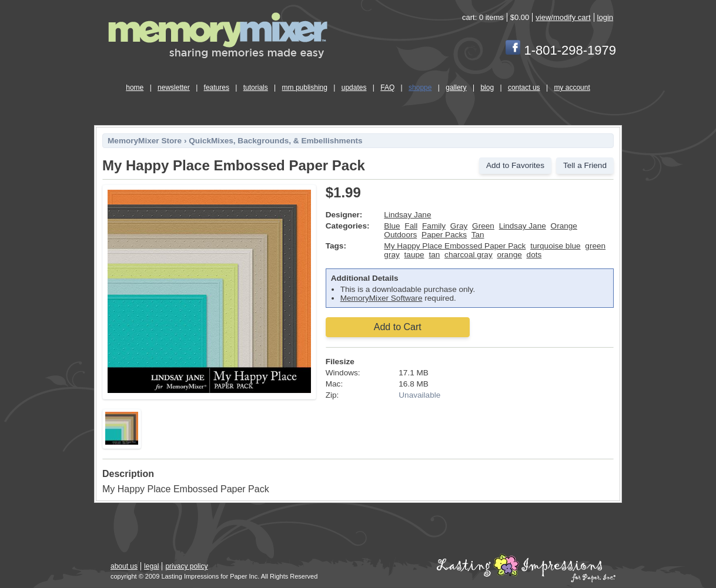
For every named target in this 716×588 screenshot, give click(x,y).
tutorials (256, 88)
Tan (478, 235)
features (217, 88)
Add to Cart (398, 327)
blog (487, 88)
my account (572, 88)
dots (534, 255)
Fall (411, 226)
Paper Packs (444, 235)
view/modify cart (563, 17)
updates (354, 88)
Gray (459, 226)
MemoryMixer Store (145, 141)
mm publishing (305, 88)
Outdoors (400, 235)
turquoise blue (555, 246)
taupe (414, 255)
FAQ (387, 88)
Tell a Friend (585, 165)
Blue (392, 226)
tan (434, 255)
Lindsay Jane (407, 215)
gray (392, 255)
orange (509, 255)
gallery (456, 88)
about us (124, 566)
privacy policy (186, 566)
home (135, 88)
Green (483, 226)
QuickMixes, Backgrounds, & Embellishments (275, 141)
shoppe (420, 88)
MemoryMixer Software (382, 298)
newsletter (174, 88)
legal (151, 566)
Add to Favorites (515, 165)
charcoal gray (469, 255)
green (595, 246)
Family (434, 226)
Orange (564, 226)
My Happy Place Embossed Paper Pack (455, 246)
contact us (524, 88)
